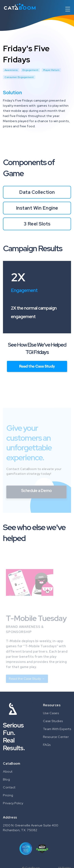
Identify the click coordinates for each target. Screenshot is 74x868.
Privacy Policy (13, 803)
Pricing (8, 795)
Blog (6, 779)
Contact (9, 787)
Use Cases (51, 713)
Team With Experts (57, 729)
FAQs (47, 745)
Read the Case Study (37, 366)
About (8, 772)
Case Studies (53, 721)
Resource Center (56, 737)
